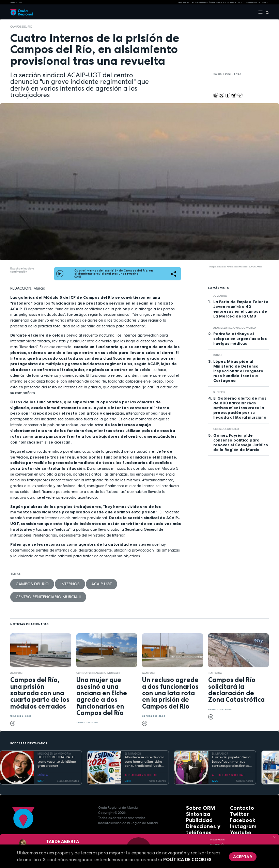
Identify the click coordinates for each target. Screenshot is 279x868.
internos (51, 582)
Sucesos (219, 392)
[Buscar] (266, 12)
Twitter (236, 796)
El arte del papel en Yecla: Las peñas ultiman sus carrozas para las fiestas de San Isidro (232, 745)
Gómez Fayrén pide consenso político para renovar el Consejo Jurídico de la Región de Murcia (241, 443)
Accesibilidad (198, 826)
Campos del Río (21, 27)
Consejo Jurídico (226, 429)
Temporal (215, 656)
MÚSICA (43, 758)
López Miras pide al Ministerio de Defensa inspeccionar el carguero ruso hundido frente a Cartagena (238, 371)
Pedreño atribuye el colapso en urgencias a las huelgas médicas (240, 339)
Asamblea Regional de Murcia (235, 328)
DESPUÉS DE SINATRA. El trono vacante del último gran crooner (57, 745)
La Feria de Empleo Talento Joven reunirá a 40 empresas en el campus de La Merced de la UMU (241, 309)
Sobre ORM (196, 790)
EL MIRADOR (133, 737)
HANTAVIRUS (183, 2)
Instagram (239, 806)
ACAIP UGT (72, 582)
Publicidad (195, 801)
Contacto (238, 790)
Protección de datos (204, 816)
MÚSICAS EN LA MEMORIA (54, 737)
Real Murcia (234, 2)
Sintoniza (194, 796)
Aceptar (236, 854)
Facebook (239, 801)
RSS (233, 816)
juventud (220, 296)
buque (218, 355)
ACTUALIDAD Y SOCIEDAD (141, 758)
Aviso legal (196, 821)
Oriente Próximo (199, 2)
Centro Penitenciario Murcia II (109, 582)
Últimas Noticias (218, 2)
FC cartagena (249, 2)
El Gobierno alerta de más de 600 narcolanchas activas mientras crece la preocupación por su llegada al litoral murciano (240, 408)
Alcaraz (263, 2)
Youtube (237, 811)
